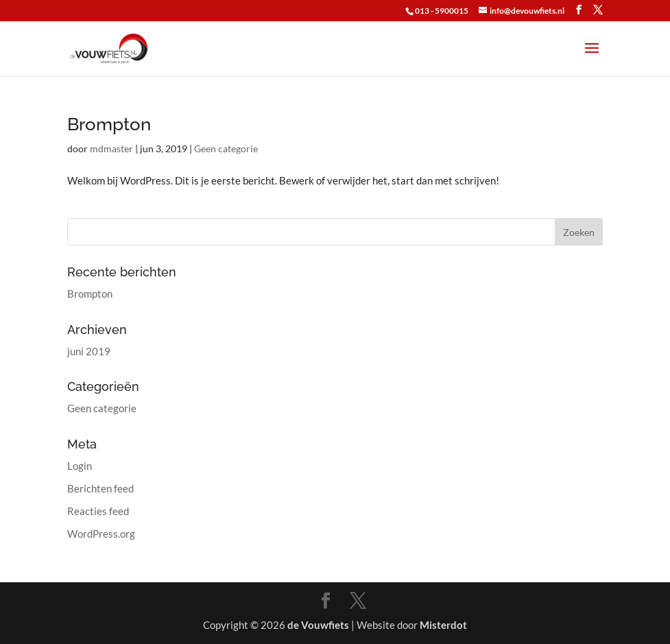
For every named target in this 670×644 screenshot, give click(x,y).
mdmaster (111, 148)
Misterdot (443, 625)
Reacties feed (98, 511)
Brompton (109, 124)
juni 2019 (89, 351)
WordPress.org (101, 534)
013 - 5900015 (442, 11)
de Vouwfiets (318, 625)
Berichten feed (100, 488)
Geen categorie (226, 148)
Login (80, 466)
